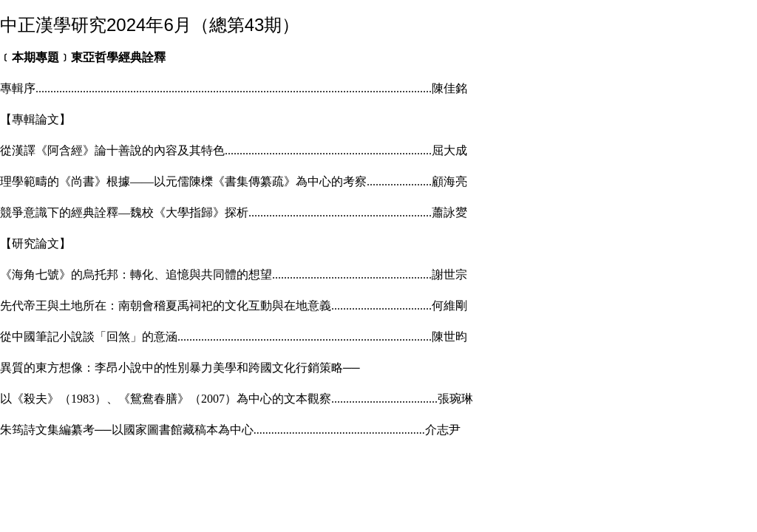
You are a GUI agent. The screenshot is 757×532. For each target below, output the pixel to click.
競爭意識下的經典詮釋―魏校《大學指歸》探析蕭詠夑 (234, 212)
